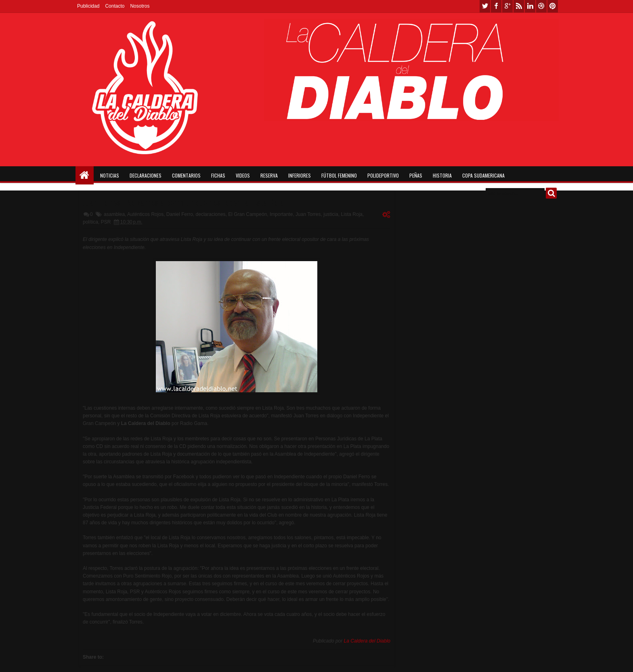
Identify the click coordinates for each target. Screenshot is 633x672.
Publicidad (88, 6)
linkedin (530, 6)
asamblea (114, 214)
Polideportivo (383, 175)
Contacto (115, 6)
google (507, 6)
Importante (281, 214)
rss (519, 6)
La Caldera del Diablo (367, 641)
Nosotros (140, 6)
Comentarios (186, 175)
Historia (442, 175)
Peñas (416, 175)
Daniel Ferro (180, 214)
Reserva (269, 175)
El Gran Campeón (247, 214)
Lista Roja (352, 214)
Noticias (110, 175)
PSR (106, 222)
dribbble (541, 6)
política (90, 222)
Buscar (551, 193)
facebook (496, 6)
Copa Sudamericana (483, 175)
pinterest (553, 6)
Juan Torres (308, 214)
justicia (331, 214)
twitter (485, 6)
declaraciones (211, 214)
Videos (243, 175)
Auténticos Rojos (145, 214)
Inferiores (300, 175)
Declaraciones (146, 175)
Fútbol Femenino (339, 175)
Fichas (218, 175)
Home (85, 175)
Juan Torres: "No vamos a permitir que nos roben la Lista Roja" (184, 202)
